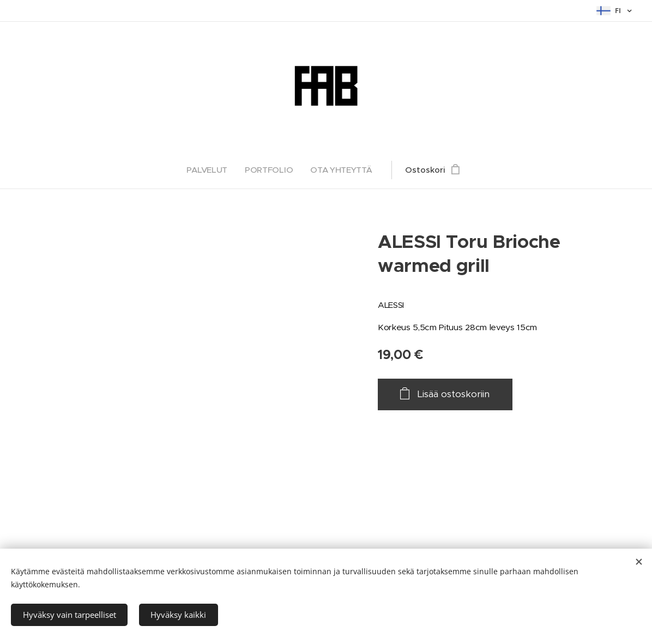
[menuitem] (209, 170)
